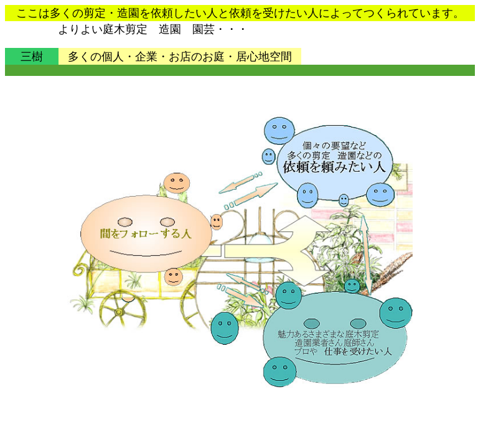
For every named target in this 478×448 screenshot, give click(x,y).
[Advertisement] (232, 71)
